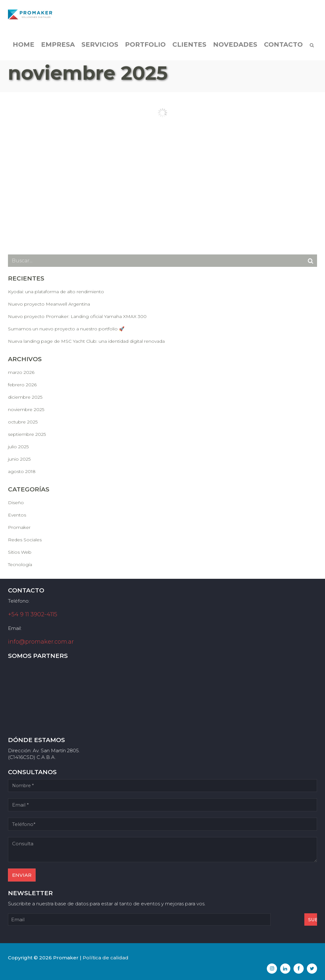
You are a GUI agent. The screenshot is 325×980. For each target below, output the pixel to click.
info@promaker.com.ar (41, 642)
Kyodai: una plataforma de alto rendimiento (56, 292)
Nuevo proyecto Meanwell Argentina (49, 304)
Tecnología (20, 564)
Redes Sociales (25, 540)
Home (24, 48)
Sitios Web (20, 552)
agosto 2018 (22, 471)
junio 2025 (19, 459)
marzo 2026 (21, 372)
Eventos (17, 515)
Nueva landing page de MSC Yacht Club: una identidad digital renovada (86, 341)
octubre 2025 (23, 422)
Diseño (16, 503)
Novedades (235, 48)
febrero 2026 (22, 385)
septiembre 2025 (27, 434)
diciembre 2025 (25, 397)
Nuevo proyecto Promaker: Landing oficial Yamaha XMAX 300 (77, 316)
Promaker (19, 527)
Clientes (189, 48)
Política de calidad (106, 958)
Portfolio (145, 48)
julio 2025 (18, 447)
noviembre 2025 (26, 409)
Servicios (100, 48)
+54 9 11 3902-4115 (33, 614)
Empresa (58, 48)
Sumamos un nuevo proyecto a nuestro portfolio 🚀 (66, 329)
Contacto (283, 48)
